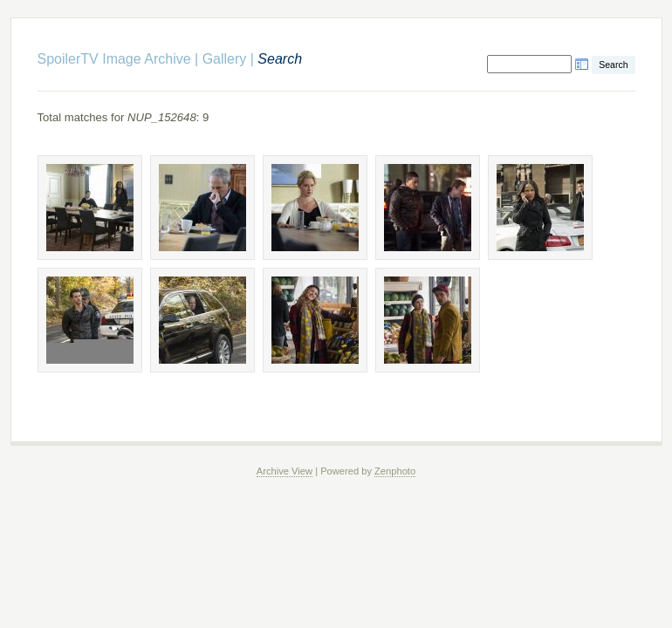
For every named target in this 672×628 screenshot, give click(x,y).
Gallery (225, 59)
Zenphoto (395, 471)
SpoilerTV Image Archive (114, 59)
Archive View (285, 471)
